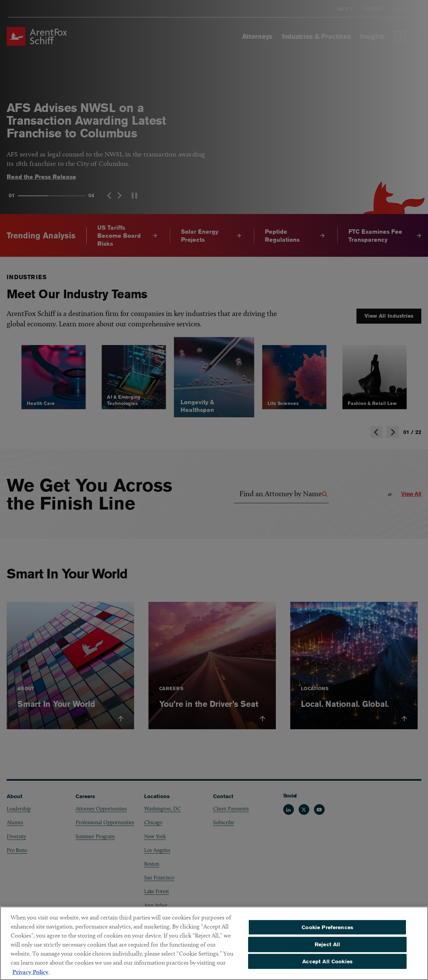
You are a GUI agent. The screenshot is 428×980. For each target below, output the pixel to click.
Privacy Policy (30, 975)
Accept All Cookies (327, 964)
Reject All (328, 948)
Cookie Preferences (327, 931)
